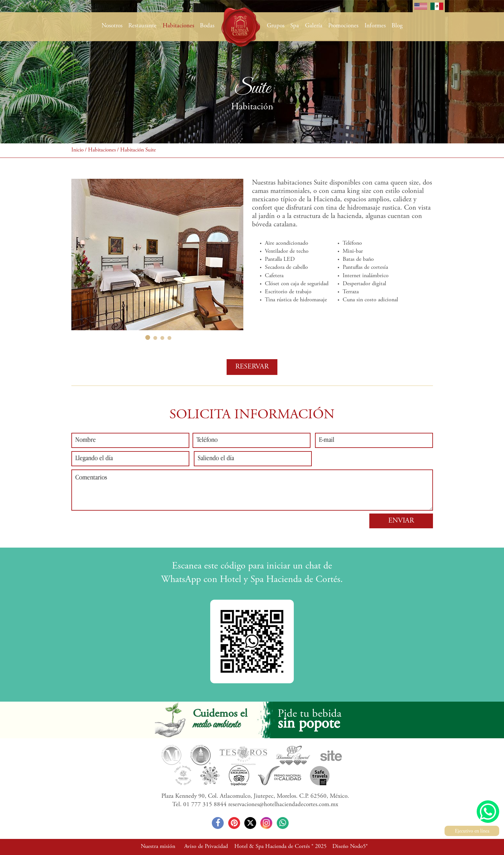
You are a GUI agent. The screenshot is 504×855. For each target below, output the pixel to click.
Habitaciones (178, 26)
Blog (397, 26)
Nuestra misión (158, 847)
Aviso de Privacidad (206, 847)
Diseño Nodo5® (350, 847)
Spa (295, 26)
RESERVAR (252, 367)
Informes (375, 26)
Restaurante (142, 26)
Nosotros (112, 26)
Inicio (77, 150)
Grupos (276, 26)
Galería (314, 26)
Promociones (343, 26)
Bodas (207, 26)
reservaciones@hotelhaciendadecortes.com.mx (283, 805)
